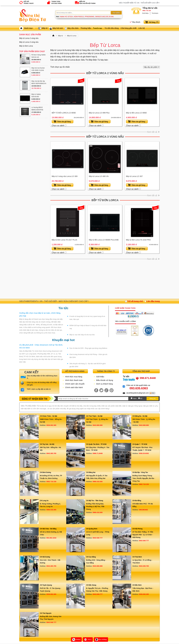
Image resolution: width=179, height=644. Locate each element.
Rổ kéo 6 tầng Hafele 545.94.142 (38, 56)
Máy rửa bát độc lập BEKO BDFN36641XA (39, 82)
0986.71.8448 (98, 453)
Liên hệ (141, 28)
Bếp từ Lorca (72, 36)
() (157, 22)
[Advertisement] (105, 279)
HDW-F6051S (79, 17)
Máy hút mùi (58, 28)
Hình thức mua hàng (74, 377)
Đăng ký (153, 399)
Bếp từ (45, 28)
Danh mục (30, 28)
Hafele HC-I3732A (66, 17)
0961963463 (143, 510)
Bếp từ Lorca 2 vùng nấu (105, 73)
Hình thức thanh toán (74, 380)
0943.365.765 (51, 453)
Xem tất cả (152, 132)
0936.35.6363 (144, 453)
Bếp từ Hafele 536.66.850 (36, 95)
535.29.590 (109, 17)
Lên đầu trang (153, 301)
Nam (135, 398)
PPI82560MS (89, 17)
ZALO (88, 640)
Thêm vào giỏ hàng (63, 122)
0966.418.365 (98, 482)
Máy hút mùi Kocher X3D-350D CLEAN (38, 69)
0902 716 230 (147, 11)
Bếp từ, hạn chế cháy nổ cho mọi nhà (82, 335)
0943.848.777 (98, 594)
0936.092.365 (51, 425)
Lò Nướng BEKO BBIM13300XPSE (37, 109)
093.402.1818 (51, 538)
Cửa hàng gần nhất (129, 28)
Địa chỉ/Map (101, 640)
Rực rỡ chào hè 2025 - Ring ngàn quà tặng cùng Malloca (88, 348)
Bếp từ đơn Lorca (105, 200)
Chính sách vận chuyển (75, 384)
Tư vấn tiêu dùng (112, 28)
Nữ (141, 398)
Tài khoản (155, 13)
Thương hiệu (86, 28)
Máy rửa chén (73, 28)
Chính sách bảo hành (74, 387)
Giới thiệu (145, 13)
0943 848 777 (98, 538)
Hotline (76, 640)
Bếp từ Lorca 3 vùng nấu (105, 137)
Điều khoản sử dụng (105, 380)
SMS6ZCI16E (100, 17)
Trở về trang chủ (135, 301)
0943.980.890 (98, 425)
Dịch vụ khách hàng (104, 384)
